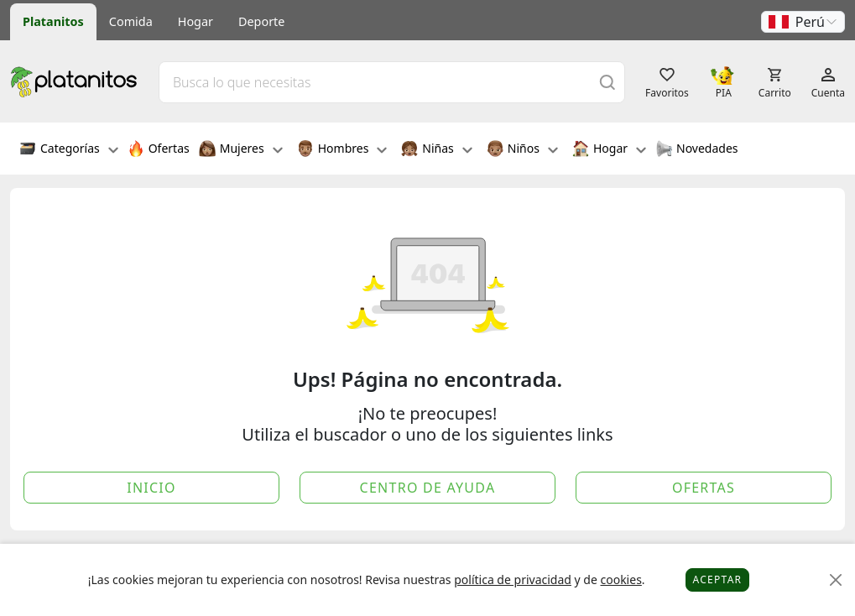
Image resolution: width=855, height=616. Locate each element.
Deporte (261, 21)
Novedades (697, 150)
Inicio (151, 488)
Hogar (196, 21)
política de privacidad (513, 579)
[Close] (836, 580)
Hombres (342, 150)
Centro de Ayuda (428, 488)
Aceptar (718, 579)
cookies (620, 579)
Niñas (436, 150)
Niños (522, 150)
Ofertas (159, 150)
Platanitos (53, 21)
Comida (131, 21)
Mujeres (241, 150)
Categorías (69, 150)
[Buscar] (607, 82)
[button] (803, 22)
